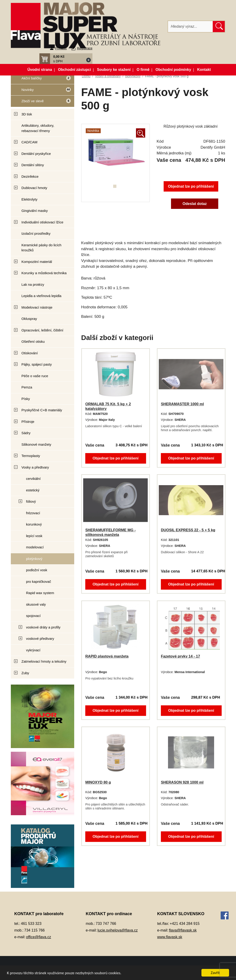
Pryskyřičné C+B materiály (42, 410)
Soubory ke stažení (114, 70)
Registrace (85, 48)
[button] (66, 59)
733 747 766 (106, 924)
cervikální (33, 479)
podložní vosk (37, 570)
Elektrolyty (29, 199)
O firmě (143, 70)
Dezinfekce (30, 176)
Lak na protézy (33, 284)
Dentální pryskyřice (36, 154)
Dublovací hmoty (34, 188)
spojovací (33, 616)
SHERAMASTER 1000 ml (182, 404)
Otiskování (30, 353)
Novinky (41, 91)
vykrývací (33, 650)
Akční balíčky (41, 80)
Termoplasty (31, 456)
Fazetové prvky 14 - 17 (180, 656)
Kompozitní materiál (37, 262)
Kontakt (204, 70)
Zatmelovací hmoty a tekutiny (44, 661)
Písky (26, 399)
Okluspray (29, 319)
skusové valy (36, 604)
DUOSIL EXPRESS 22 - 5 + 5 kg (188, 530)
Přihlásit (61, 48)
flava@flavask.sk (183, 930)
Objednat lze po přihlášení (191, 186)
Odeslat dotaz (195, 204)
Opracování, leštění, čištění (42, 330)
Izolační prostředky (36, 233)
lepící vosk (34, 536)
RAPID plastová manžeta (107, 656)
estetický (33, 490)
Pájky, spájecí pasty (37, 364)
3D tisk (27, 114)
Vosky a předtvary (35, 467)
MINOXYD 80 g (98, 782)
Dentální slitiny (33, 165)
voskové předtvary (40, 639)
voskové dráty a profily (43, 627)
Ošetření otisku (33, 341)
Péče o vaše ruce (35, 376)
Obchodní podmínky (173, 70)
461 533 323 (31, 924)
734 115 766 (34, 930)
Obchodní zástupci (75, 70)
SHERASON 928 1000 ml (182, 782)
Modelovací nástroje (37, 307)
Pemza (27, 387)
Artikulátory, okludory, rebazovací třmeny (38, 128)
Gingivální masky (35, 211)
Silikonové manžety (36, 444)
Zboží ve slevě (41, 103)
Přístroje (28, 422)
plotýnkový (34, 559)
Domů (86, 76)
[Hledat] (190, 27)
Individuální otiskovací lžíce (42, 222)
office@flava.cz (38, 937)
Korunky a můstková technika (44, 273)
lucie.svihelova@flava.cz (118, 930)
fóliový (31, 501)
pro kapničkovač (38, 582)
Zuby (25, 673)
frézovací (33, 513)
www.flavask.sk (170, 937)
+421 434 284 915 (185, 924)
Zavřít (215, 973)
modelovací (35, 547)
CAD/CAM (29, 142)
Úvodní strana (40, 70)
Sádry (26, 433)
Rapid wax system (40, 593)
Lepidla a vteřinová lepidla (41, 296)
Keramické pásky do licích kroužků (41, 248)
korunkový (34, 524)
